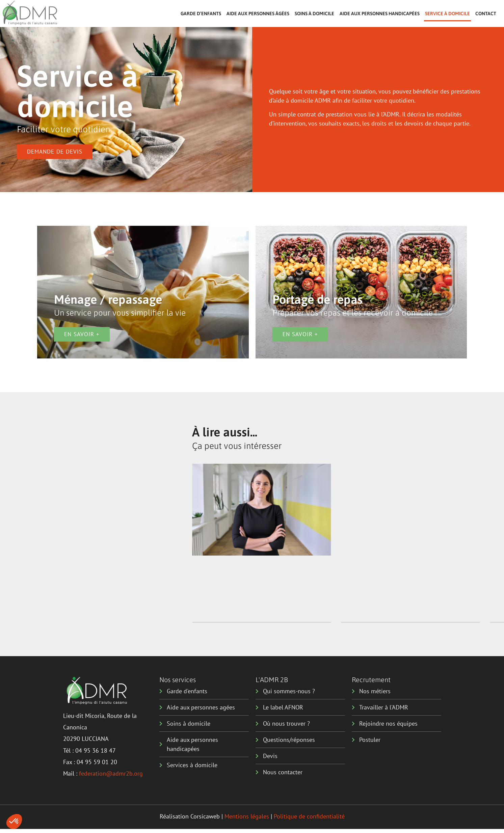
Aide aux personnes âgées (258, 14)
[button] (14, 822)
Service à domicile (447, 14)
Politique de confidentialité (309, 816)
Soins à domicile (314, 14)
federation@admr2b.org (111, 773)
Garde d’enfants (201, 14)
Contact (486, 14)
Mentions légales (247, 816)
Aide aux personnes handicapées (380, 14)
